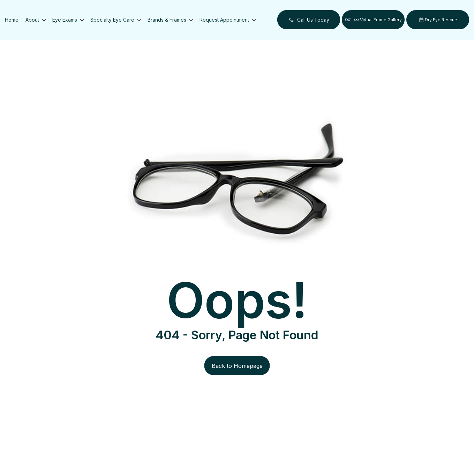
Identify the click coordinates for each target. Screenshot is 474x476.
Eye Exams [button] (68, 20)
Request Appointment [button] (227, 20)
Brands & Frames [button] (170, 20)
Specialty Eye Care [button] (115, 20)
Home (12, 20)
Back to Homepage (237, 366)
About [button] (35, 20)
